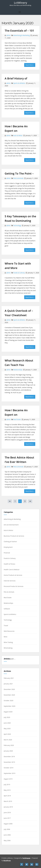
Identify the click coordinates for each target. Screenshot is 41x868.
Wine (6, 637)
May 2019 (7, 790)
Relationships (18, 370)
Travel (6, 626)
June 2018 (7, 812)
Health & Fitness (9, 564)
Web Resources (9, 631)
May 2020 (7, 729)
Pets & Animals (18, 178)
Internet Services (10, 581)
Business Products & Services (14, 536)
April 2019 (7, 796)
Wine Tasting (8, 642)
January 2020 (8, 751)
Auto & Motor (18, 135)
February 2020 (9, 745)
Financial (7, 553)
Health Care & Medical (12, 570)
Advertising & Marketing (21, 35)
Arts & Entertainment (11, 525)
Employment (8, 547)
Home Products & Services (13, 575)
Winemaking (8, 648)
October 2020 (9, 701)
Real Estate (17, 419)
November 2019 (9, 762)
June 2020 (7, 723)
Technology (17, 225)
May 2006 (7, 840)
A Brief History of (16, 78)
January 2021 (8, 684)
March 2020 (8, 740)
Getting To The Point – (19, 173)
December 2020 (9, 689)
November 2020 (9, 695)
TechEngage (26, 858)
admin (9, 35)
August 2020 (8, 712)
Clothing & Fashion (10, 542)
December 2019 (9, 757)
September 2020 (10, 706)
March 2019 (8, 801)
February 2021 (9, 678)
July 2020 (7, 717)
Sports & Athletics (19, 83)
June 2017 (7, 818)
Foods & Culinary (19, 273)
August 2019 (8, 779)
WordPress (7, 860)
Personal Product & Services (14, 586)
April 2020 (7, 734)
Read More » (30, 65)
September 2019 (10, 773)
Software (7, 609)
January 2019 (8, 807)
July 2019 (7, 784)
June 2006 (7, 835)
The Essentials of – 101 (19, 31)
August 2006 (8, 824)
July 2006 (7, 829)
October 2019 (9, 768)
